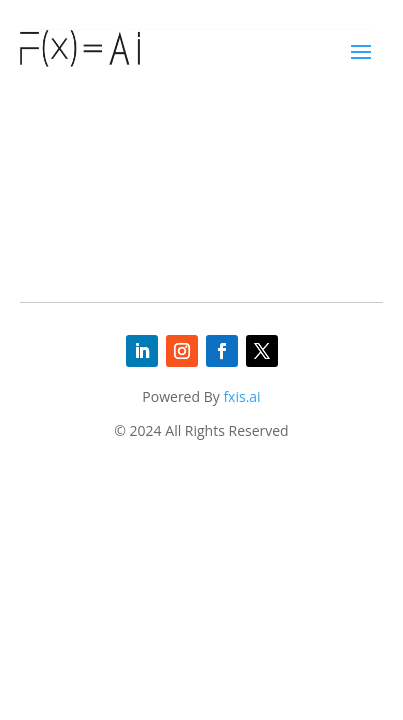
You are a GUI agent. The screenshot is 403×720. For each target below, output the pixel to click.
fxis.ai (241, 396)
